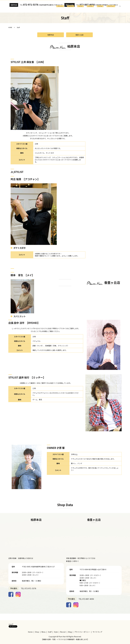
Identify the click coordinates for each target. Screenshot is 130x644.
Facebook (11, 594)
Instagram (18, 594)
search (121, 9)
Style (56, 632)
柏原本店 (14, 5)
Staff (88, 9)
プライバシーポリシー (82, 632)
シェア (11, 624)
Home (72, 9)
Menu (80, 9)
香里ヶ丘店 (71, 5)
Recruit (112, 9)
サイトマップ (97, 632)
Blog (103, 9)
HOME (10, 27)
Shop (96, 9)
